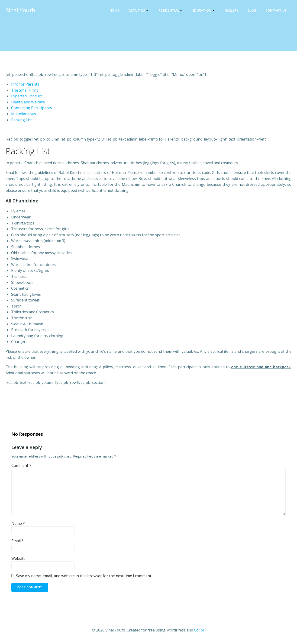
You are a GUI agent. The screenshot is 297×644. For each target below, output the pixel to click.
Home (115, 11)
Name (18, 523)
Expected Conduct (27, 96)
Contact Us (276, 11)
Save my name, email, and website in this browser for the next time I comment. (84, 576)
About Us (139, 11)
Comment (21, 466)
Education (204, 11)
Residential (171, 11)
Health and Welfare (28, 102)
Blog (252, 11)
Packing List (22, 120)
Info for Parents (25, 84)
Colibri (200, 630)
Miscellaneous (24, 114)
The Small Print (24, 90)
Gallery (232, 11)
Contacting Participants (32, 108)
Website (18, 558)
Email (18, 541)
